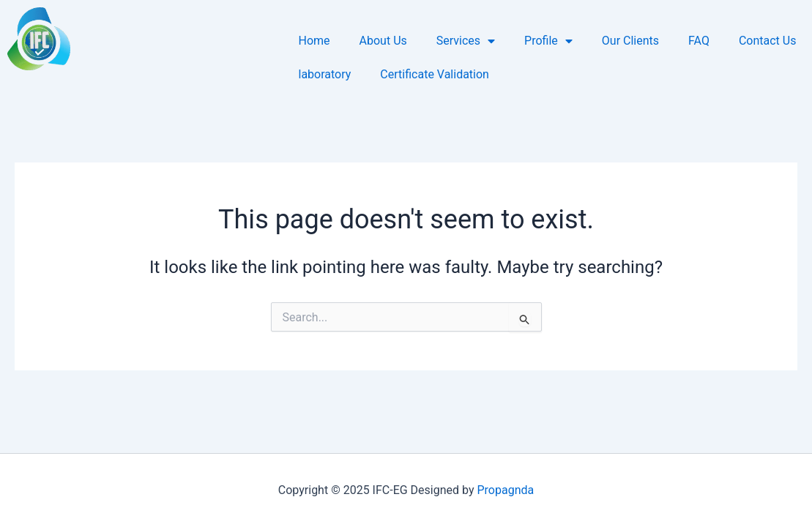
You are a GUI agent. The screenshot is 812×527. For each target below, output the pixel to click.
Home (314, 41)
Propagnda (505, 490)
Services (466, 41)
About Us (383, 41)
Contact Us (768, 41)
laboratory (325, 74)
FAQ (699, 41)
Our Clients (630, 41)
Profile (548, 41)
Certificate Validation (435, 74)
